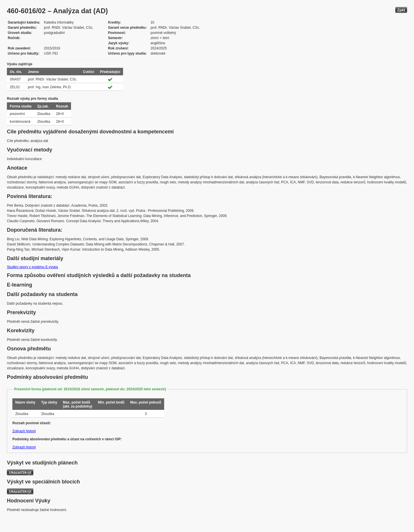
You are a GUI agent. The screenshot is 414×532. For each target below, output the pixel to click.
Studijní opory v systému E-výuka (32, 267)
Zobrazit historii (24, 431)
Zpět (401, 10)
